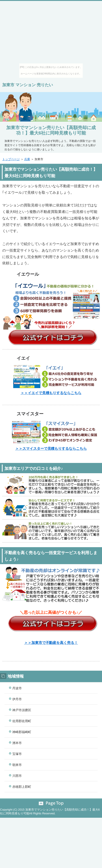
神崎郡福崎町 (22, 732)
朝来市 (17, 765)
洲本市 (17, 743)
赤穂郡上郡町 (22, 787)
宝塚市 (17, 754)
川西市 (17, 776)
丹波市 (17, 688)
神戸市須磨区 (22, 710)
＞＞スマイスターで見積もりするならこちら (51, 449)
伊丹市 (17, 699)
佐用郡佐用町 (22, 721)
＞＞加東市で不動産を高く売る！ (51, 643)
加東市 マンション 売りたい (28, 85)
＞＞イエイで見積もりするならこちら (51, 393)
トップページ (11, 159)
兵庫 (27, 159)
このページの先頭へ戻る (51, 803)
